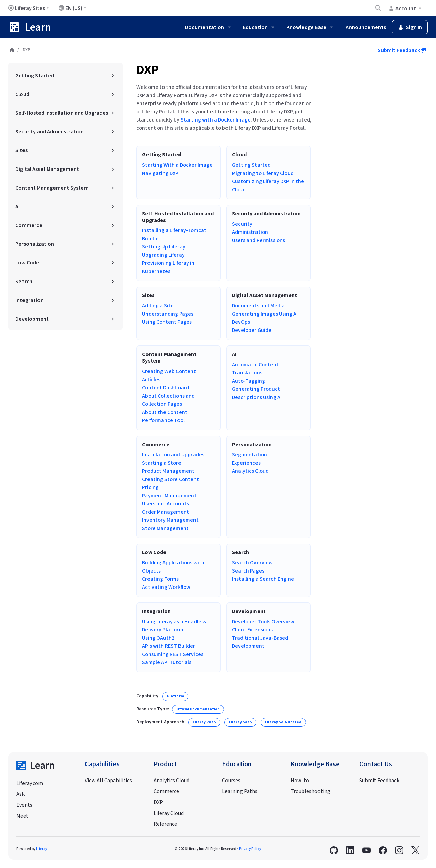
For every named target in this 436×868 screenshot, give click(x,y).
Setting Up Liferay (164, 247)
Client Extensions (252, 630)
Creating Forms (160, 579)
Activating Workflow (166, 587)
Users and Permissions (259, 240)
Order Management (166, 512)
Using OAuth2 (158, 638)
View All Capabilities (108, 781)
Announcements (366, 27)
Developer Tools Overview (263, 622)
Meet (22, 816)
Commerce (166, 791)
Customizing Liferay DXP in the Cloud (268, 186)
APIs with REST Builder (169, 646)
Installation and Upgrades (173, 455)
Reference (165, 824)
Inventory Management (170, 520)
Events (24, 805)
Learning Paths (240, 791)
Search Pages (248, 571)
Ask (20, 794)
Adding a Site (158, 306)
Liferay (42, 849)
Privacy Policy (250, 849)
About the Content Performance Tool (165, 416)
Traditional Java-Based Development (260, 642)
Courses (231, 781)
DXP (147, 70)
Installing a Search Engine (263, 579)
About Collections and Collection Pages (168, 400)
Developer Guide (252, 330)
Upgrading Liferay (163, 255)
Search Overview (252, 563)
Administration (250, 232)
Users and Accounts (166, 504)
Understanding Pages (168, 314)
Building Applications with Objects (173, 567)
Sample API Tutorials (167, 662)
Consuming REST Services (173, 654)
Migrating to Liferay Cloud (263, 173)
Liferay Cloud (169, 813)
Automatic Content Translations (255, 369)
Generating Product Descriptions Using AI (257, 393)
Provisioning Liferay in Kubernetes (168, 267)
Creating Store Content (170, 479)
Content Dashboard (166, 388)
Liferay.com (30, 783)
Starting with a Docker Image (216, 120)
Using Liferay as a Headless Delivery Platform (174, 626)
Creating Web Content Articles (169, 375)
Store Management (165, 528)
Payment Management (169, 496)
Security (242, 224)
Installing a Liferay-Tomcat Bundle (174, 235)
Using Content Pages (167, 322)
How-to (300, 781)
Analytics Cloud (250, 471)
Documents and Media (258, 306)
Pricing (150, 487)
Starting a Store (162, 463)
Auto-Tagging (248, 381)
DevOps (241, 322)
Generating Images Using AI (265, 314)
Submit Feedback (402, 50)
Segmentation (250, 455)
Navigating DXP (160, 173)
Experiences (246, 463)
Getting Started (251, 165)
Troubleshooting (310, 791)
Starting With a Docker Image (177, 165)
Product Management (168, 471)
